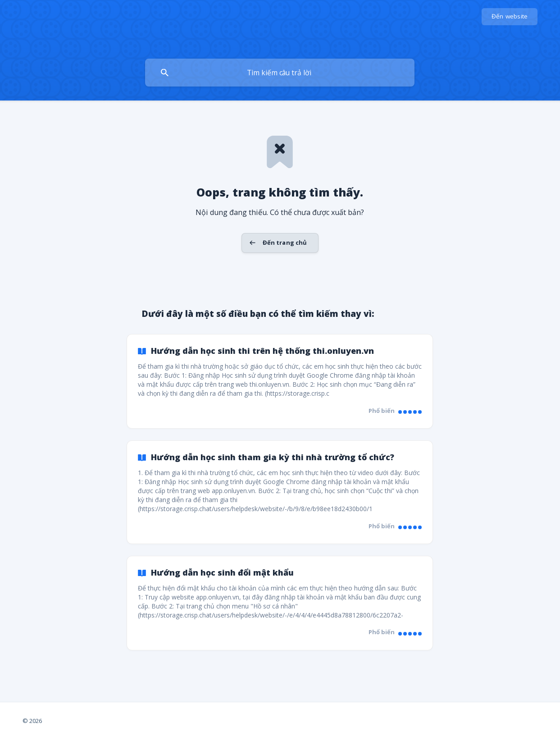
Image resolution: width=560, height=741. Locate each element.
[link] (280, 381)
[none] (510, 17)
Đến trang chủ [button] (285, 242)
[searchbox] (280, 73)
